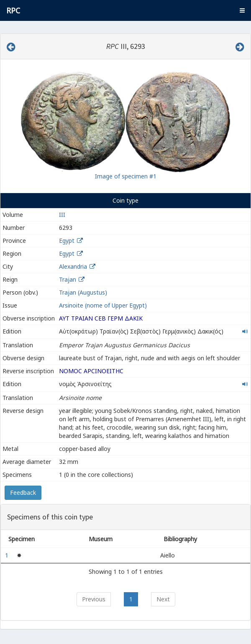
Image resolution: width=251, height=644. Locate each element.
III (62, 215)
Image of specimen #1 (126, 176)
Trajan (68, 279)
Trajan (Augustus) (83, 292)
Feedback (23, 493)
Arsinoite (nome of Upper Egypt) (103, 305)
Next (163, 599)
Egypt (67, 241)
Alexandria (73, 266)
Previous (94, 599)
